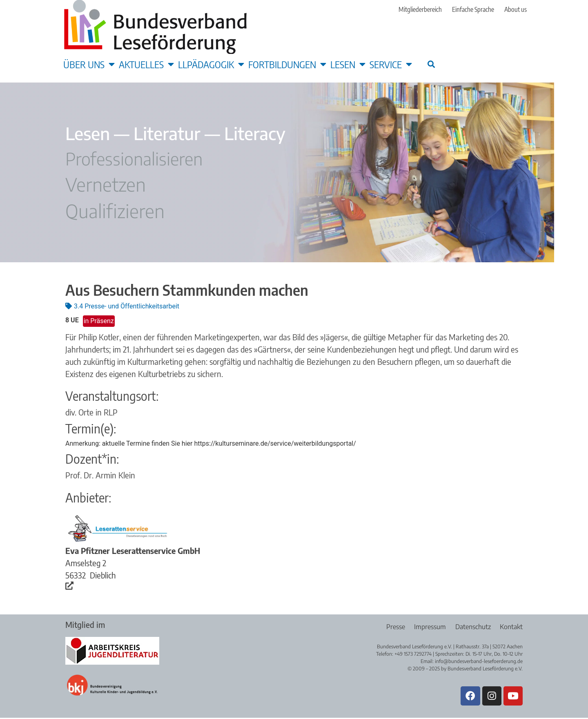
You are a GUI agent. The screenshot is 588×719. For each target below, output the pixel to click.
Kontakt (511, 627)
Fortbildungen (287, 64)
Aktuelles (146, 64)
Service (391, 64)
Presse (392, 627)
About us (516, 9)
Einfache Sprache (473, 9)
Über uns (89, 64)
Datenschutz (472, 627)
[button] (431, 64)
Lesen (348, 64)
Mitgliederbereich (420, 9)
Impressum (428, 627)
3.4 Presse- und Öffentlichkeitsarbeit (127, 306)
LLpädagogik (211, 64)
